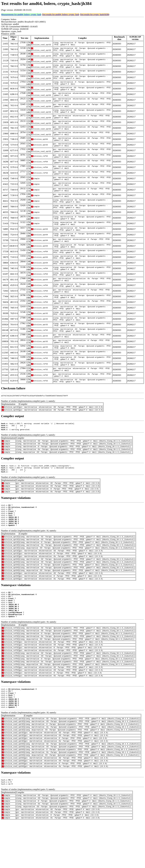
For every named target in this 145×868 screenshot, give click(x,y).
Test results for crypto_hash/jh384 (95, 15)
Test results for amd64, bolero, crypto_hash (61, 15)
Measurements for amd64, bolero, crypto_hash (21, 15)
